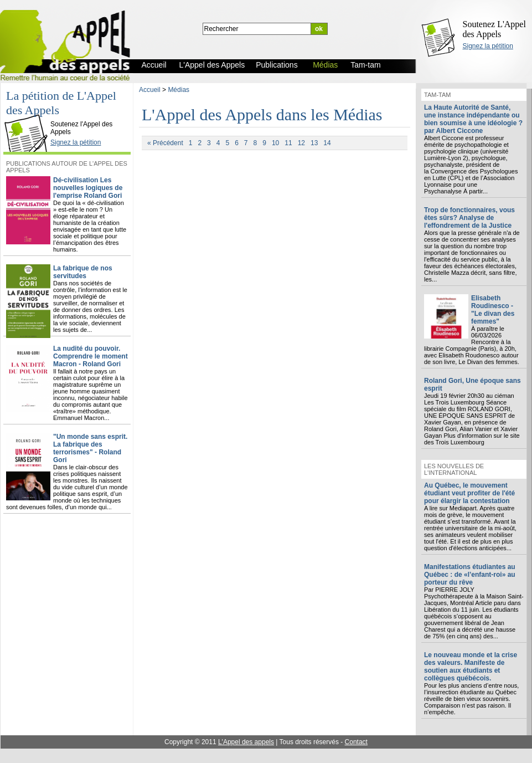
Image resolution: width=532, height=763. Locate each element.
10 (275, 143)
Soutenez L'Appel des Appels (494, 29)
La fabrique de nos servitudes (83, 272)
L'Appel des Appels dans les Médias (262, 114)
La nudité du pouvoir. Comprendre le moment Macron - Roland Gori (91, 356)
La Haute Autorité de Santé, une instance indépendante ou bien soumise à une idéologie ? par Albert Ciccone (473, 119)
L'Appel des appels (246, 742)
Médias (179, 90)
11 (288, 143)
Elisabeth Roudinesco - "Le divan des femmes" (493, 310)
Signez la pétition (488, 46)
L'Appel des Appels (29, 115)
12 (301, 143)
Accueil (150, 90)
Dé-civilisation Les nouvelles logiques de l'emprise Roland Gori (88, 188)
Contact (356, 742)
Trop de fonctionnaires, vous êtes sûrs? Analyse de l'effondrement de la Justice (469, 218)
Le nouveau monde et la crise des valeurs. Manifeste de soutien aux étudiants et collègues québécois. (471, 667)
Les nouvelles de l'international (454, 469)
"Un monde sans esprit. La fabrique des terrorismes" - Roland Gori (90, 448)
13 (314, 143)
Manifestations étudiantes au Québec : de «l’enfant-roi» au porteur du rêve (470, 575)
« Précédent (165, 143)
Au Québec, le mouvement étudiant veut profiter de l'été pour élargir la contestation (469, 493)
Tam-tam (437, 95)
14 (327, 143)
